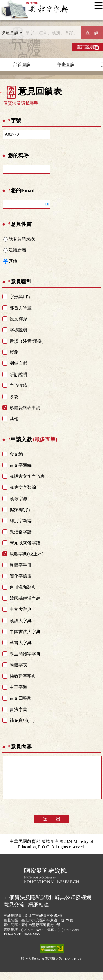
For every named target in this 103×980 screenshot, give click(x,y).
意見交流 (14, 913)
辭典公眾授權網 (73, 906)
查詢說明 (88, 47)
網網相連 (38, 913)
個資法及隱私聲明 (21, 103)
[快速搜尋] (52, 33)
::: (2, 93)
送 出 (52, 827)
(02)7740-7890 (32, 938)
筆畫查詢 (66, 64)
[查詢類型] (12, 33)
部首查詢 (22, 64)
